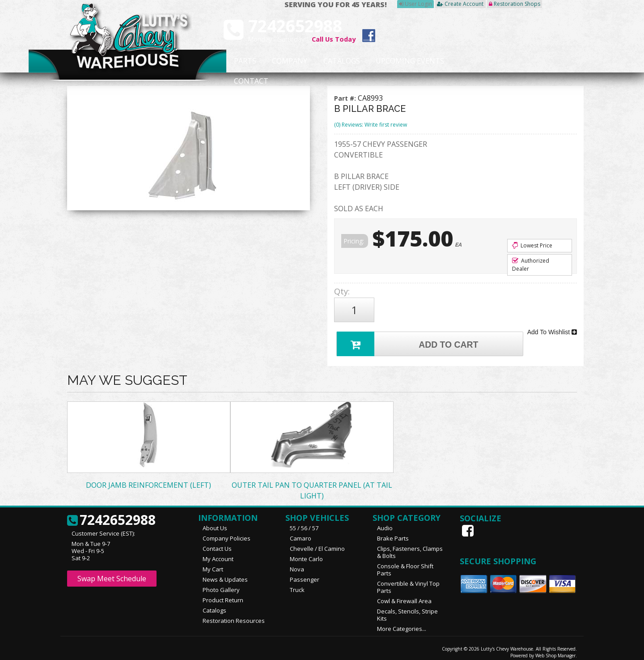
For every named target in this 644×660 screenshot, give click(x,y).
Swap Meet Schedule (112, 573)
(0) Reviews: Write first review (371, 125)
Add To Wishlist (552, 328)
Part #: (346, 98)
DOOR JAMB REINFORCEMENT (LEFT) (148, 479)
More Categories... (402, 623)
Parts (240, 61)
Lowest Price (532, 245)
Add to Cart (410, 337)
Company (287, 61)
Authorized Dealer (531, 265)
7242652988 (111, 515)
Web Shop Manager (555, 650)
